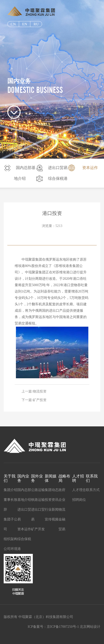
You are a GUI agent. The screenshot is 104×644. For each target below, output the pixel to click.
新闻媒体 (51, 478)
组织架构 (11, 539)
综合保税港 (58, 178)
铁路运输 (38, 500)
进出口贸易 (58, 168)
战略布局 (64, 478)
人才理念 (79, 490)
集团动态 (52, 490)
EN (24, 24)
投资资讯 (52, 500)
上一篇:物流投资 (34, 391)
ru (36, 24)
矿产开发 (38, 529)
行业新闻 (52, 510)
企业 (62, 500)
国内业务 (23, 478)
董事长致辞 (11, 505)
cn (13, 24)
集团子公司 (11, 524)
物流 (62, 510)
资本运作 (90, 168)
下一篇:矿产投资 (34, 400)
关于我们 (10, 478)
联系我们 (92, 478)
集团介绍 (11, 490)
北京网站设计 (90, 627)
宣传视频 (52, 519)
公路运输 (38, 490)
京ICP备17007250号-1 (63, 627)
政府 (62, 490)
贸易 (62, 529)
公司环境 (11, 549)
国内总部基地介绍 (24, 495)
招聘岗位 (79, 500)
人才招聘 (78, 478)
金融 (62, 519)
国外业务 (37, 478)
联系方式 (93, 490)
